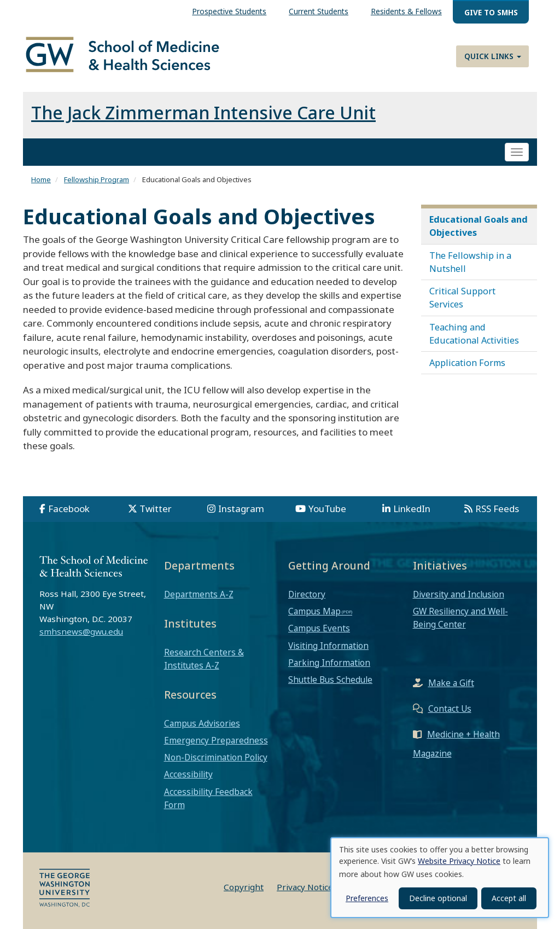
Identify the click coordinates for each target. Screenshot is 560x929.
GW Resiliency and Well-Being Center (460, 618)
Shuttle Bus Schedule (330, 680)
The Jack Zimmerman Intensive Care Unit (203, 112)
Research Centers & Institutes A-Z (204, 659)
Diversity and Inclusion (459, 594)
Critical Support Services (462, 298)
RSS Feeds (497, 509)
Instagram (241, 509)
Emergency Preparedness (216, 740)
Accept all (509, 898)
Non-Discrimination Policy (216, 757)
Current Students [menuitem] (319, 11)
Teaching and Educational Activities (474, 334)
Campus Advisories (202, 723)
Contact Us (450, 709)
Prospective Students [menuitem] (229, 11)
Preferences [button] (367, 898)
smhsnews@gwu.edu (81, 631)
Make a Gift (451, 683)
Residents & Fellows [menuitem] (406, 11)
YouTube (327, 509)
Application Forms (467, 363)
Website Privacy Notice (459, 861)
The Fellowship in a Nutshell (470, 262)
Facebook (69, 509)
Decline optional (438, 898)
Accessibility (188, 774)
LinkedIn (412, 509)
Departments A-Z (199, 594)
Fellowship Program (97, 179)
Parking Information (329, 663)
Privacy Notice (305, 887)
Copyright (244, 887)
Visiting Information (328, 646)
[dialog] (440, 878)
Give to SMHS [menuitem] (491, 12)
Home (41, 179)
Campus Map (314, 611)
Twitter (156, 509)
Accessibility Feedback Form (208, 798)
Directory (307, 594)
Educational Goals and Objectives (479, 226)
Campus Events (319, 628)
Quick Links (493, 56)
